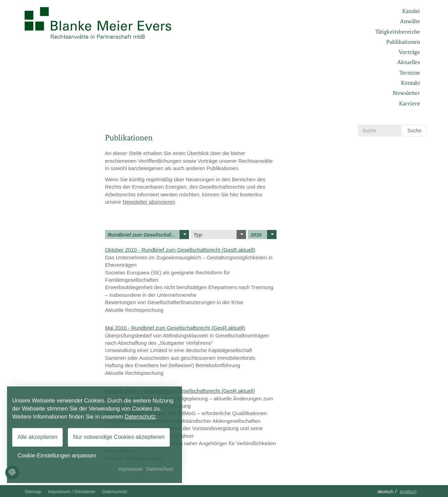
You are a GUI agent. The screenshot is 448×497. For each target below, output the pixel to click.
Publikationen (403, 42)
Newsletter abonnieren (149, 202)
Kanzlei (411, 11)
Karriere (409, 103)
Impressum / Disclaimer (72, 492)
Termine (410, 73)
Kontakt (410, 83)
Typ (220, 234)
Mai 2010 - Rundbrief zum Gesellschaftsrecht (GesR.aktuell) (175, 328)
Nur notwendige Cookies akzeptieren (119, 437)
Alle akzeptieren (37, 437)
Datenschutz (115, 492)
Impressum (130, 469)
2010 (264, 234)
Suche (414, 131)
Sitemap (33, 492)
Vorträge (409, 52)
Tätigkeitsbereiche (398, 32)
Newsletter (406, 93)
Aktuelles (409, 62)
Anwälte (410, 21)
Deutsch (385, 492)
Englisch (408, 492)
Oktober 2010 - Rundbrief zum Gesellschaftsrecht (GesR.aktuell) (180, 250)
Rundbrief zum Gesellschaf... (148, 234)
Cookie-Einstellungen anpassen (57, 456)
